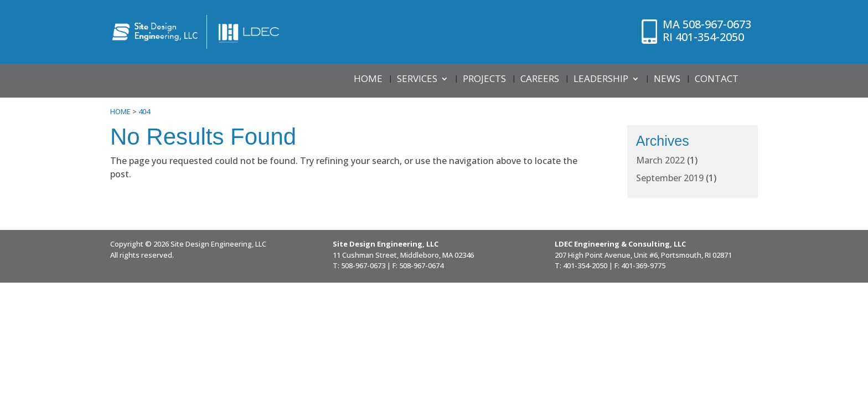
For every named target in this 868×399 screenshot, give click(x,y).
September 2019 (670, 178)
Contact (717, 80)
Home (368, 80)
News (667, 80)
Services (417, 80)
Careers (540, 80)
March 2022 (660, 160)
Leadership (601, 80)
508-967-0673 (708, 24)
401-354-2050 (701, 37)
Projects (484, 80)
